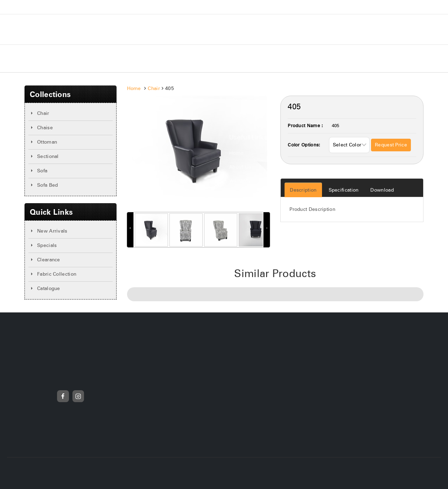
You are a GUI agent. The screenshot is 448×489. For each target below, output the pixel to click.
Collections (107, 58)
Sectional (48, 157)
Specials (189, 58)
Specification (344, 190)
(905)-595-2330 (393, 7)
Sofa (42, 171)
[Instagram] (78, 396)
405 (336, 126)
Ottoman (47, 142)
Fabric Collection (57, 274)
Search (284, 92)
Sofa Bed (47, 185)
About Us (68, 58)
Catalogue (49, 289)
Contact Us (226, 58)
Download (382, 190)
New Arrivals (150, 58)
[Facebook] (63, 396)
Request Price (391, 145)
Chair (43, 113)
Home (37, 58)
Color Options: (304, 145)
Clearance (49, 260)
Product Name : (305, 126)
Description (303, 190)
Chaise (45, 128)
